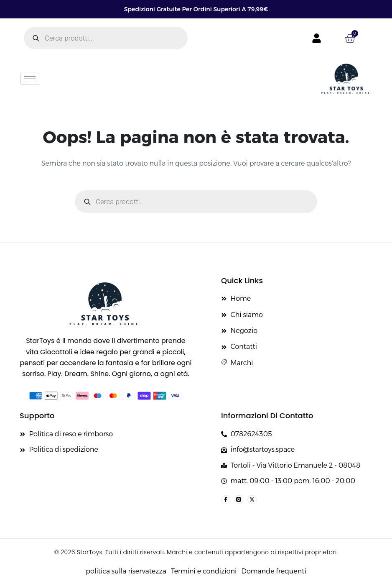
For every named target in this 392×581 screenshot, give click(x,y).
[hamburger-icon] (30, 79)
